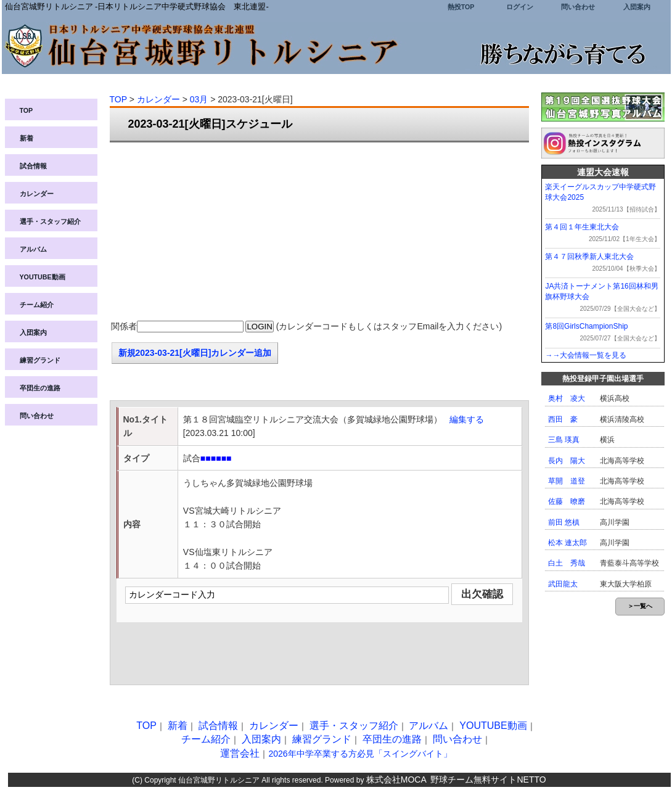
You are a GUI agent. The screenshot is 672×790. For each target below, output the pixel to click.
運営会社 (240, 753)
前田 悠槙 (564, 522)
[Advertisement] (319, 232)
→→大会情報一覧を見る (586, 355)
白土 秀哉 (567, 563)
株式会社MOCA (396, 780)
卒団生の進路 (40, 388)
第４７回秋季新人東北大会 (589, 257)
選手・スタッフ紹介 (50, 221)
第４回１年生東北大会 (582, 227)
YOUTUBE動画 (43, 277)
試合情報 (33, 166)
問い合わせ (578, 7)
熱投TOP (461, 7)
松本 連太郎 (568, 543)
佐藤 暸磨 (567, 501)
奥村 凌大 (567, 398)
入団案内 (637, 7)
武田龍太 (563, 584)
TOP (27, 110)
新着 (27, 138)
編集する (467, 419)
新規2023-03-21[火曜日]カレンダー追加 (195, 353)
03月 (199, 99)
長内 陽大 (567, 461)
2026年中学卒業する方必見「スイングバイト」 (360, 754)
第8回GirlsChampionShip (586, 326)
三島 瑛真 (564, 440)
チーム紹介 (37, 305)
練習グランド (40, 360)
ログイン (520, 7)
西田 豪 (563, 419)
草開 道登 (567, 481)
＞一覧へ (640, 606)
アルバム (33, 249)
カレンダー (37, 194)
